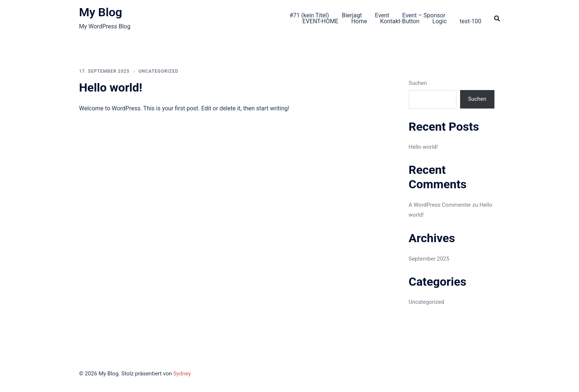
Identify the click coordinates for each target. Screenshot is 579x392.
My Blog (101, 12)
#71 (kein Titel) (309, 15)
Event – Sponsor (424, 15)
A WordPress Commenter (440, 205)
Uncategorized (158, 71)
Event (382, 15)
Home (359, 21)
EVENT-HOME (320, 21)
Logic (440, 21)
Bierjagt (352, 15)
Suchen (418, 83)
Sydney (182, 374)
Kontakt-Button (400, 21)
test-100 (471, 21)
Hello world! (111, 87)
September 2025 (429, 259)
